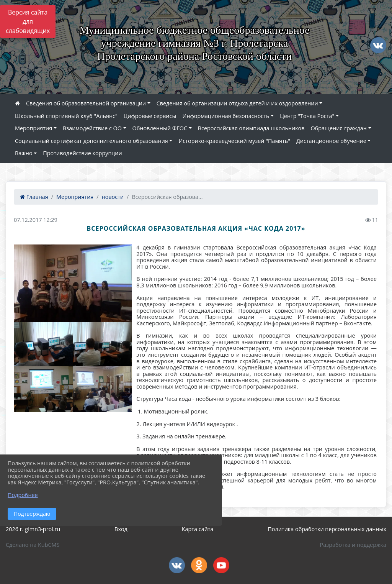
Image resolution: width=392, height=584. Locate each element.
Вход (121, 529)
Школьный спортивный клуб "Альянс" (66, 116)
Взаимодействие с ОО (92, 128)
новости (113, 197)
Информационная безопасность (226, 116)
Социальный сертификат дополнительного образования (91, 141)
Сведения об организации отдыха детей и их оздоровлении (237, 103)
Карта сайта (198, 529)
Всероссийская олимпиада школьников (251, 128)
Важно (24, 153)
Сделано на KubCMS (33, 545)
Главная (34, 197)
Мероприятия (33, 128)
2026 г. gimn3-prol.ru (33, 529)
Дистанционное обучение (331, 141)
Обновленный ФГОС (160, 128)
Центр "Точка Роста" (307, 116)
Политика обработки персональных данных (327, 529)
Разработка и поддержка (353, 545)
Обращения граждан (339, 128)
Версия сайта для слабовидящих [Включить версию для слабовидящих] (28, 21)
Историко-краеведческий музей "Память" (234, 141)
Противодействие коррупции (82, 153)
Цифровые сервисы (150, 116)
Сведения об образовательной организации (86, 103)
